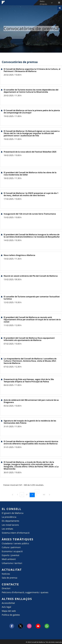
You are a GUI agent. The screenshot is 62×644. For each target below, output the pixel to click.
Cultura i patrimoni (11, 547)
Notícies (6, 574)
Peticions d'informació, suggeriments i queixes (25, 592)
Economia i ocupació (12, 551)
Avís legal (6, 607)
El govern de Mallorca (13, 513)
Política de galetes (11, 615)
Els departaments (10, 521)
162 (45, 494)
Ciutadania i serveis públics (15, 543)
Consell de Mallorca (1, 642)
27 (28, 494)
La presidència (9, 517)
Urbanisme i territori (12, 563)
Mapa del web (9, 611)
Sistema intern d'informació (16, 533)
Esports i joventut (10, 555)
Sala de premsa (9, 578)
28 (33, 494)
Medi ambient (9, 559)
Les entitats (7, 529)
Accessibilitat (8, 603)
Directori (6, 588)
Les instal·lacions (10, 525)
